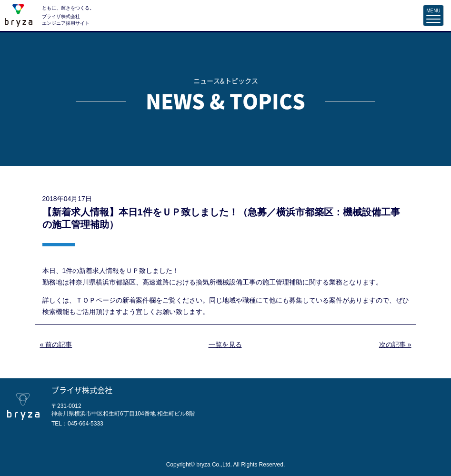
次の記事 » (395, 344)
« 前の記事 (56, 344)
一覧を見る (225, 344)
